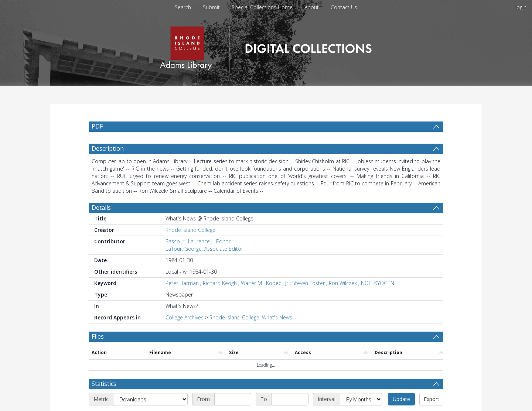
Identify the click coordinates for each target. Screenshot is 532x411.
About (312, 7)
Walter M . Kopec (261, 283)
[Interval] (361, 399)
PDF (97, 126)
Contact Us (344, 7)
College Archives (185, 317)
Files (98, 336)
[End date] (290, 399)
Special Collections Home (262, 7)
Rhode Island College (190, 230)
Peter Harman (182, 283)
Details (101, 208)
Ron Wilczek (343, 283)
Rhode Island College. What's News (251, 317)
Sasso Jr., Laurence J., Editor (198, 241)
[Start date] (233, 399)
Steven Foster (308, 283)
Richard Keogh (220, 283)
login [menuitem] (521, 7)
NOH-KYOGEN (378, 283)
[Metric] (150, 399)
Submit (211, 7)
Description (108, 148)
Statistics (104, 384)
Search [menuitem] (183, 7)
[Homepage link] (266, 47)
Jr (287, 283)
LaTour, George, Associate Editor (204, 249)
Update (401, 399)
